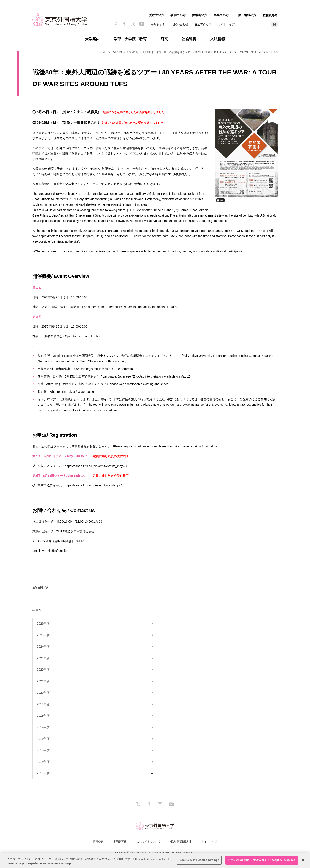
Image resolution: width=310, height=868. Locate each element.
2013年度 (43, 773)
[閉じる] (303, 860)
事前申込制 (45, 369)
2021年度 (43, 681)
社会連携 (189, 39)
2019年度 (43, 704)
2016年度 (43, 739)
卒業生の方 (221, 15)
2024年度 (43, 647)
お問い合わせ (180, 24)
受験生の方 (157, 15)
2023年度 (43, 658)
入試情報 (218, 39)
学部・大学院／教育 (130, 39)
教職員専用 (270, 15)
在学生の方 (178, 15)
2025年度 (133, 52)
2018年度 (43, 716)
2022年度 (43, 670)
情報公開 (98, 842)
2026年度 (43, 624)
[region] (155, 860)
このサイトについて (149, 842)
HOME (102, 52)
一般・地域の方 (246, 15)
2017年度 (43, 727)
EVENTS (117, 52)
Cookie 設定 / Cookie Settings (199, 860)
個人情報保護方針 (181, 842)
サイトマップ (226, 24)
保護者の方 (200, 15)
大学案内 (92, 39)
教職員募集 (120, 842)
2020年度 (43, 693)
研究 (164, 39)
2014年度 (43, 762)
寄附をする (158, 24)
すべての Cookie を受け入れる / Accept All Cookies (262, 860)
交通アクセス (203, 24)
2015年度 (43, 750)
